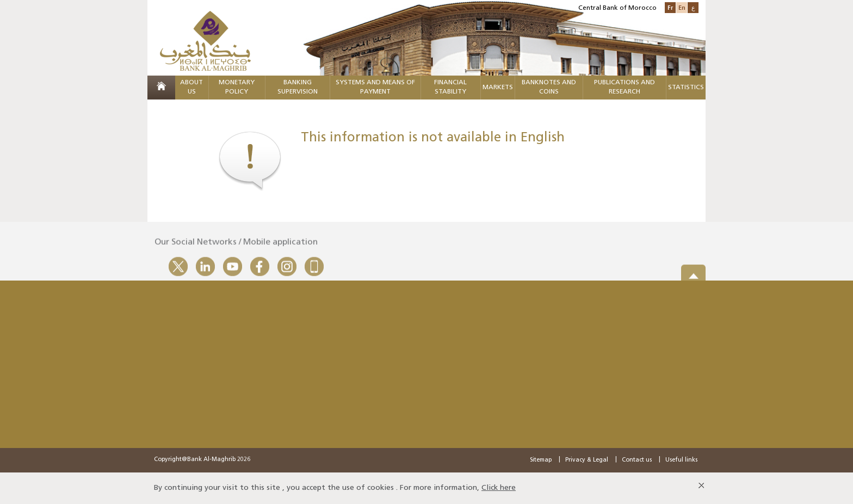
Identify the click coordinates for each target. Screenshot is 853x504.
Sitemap (541, 460)
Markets (498, 88)
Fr (670, 7)
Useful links (681, 460)
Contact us (637, 460)
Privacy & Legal (587, 460)
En (682, 7)
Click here (499, 488)
